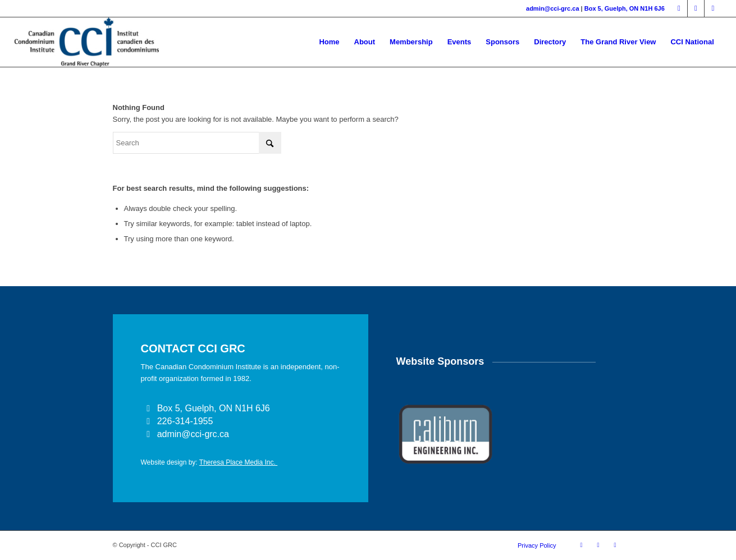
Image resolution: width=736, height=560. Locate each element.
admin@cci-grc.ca (552, 8)
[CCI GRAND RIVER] (86, 42)
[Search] (197, 143)
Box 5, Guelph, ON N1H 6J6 (625, 8)
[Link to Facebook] (679, 8)
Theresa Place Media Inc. (238, 462)
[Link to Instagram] (713, 8)
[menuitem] (329, 42)
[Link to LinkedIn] (696, 8)
